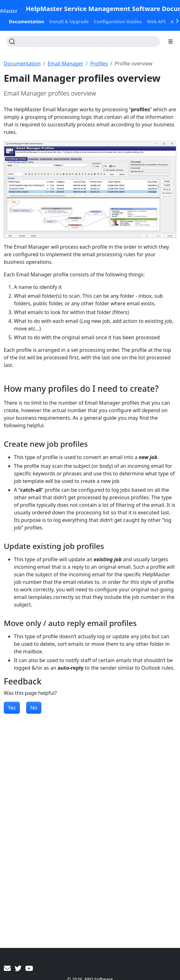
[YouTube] (29, 968)
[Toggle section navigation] (171, 42)
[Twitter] (18, 968)
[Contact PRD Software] (7, 968)
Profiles (99, 64)
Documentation (22, 64)
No (34, 708)
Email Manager (65, 64)
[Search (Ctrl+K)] (83, 42)
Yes (12, 708)
